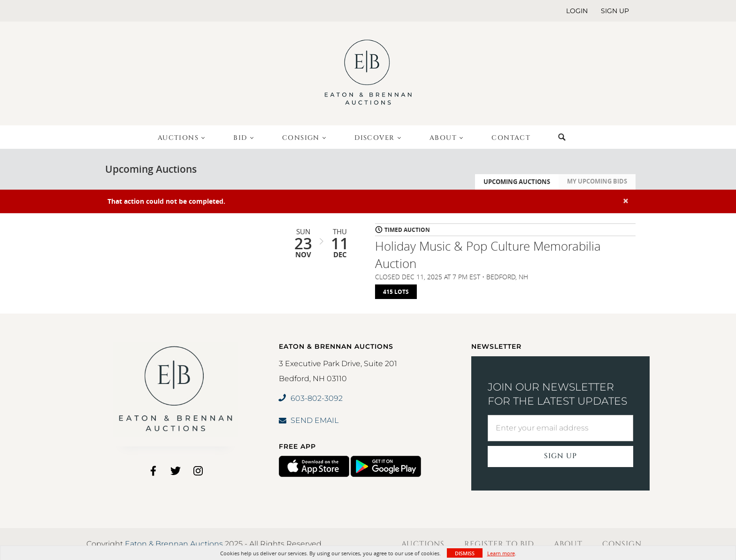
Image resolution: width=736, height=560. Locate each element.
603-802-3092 (311, 398)
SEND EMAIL (309, 420)
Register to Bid (499, 544)
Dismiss (465, 553)
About (568, 544)
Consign (622, 544)
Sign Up (560, 456)
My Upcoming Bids (597, 181)
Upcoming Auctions (517, 182)
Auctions (423, 544)
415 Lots (396, 292)
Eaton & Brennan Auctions (174, 544)
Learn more (501, 553)
